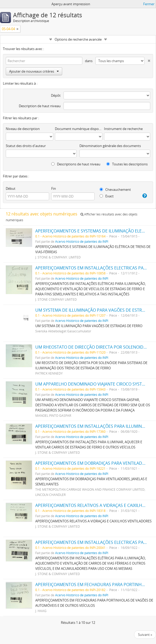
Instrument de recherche (123, 129)
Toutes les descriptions (127, 164)
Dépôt (56, 95)
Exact (107, 196)
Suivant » (145, 635)
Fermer (149, 4)
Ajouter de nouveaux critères (34, 71)
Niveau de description (23, 129)
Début (11, 188)
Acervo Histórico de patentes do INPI (82, 241)
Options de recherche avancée (78, 39)
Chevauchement (115, 190)
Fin (54, 188)
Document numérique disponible (79, 129)
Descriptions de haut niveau (76, 164)
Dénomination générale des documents (110, 146)
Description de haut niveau (40, 106)
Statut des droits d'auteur (26, 146)
